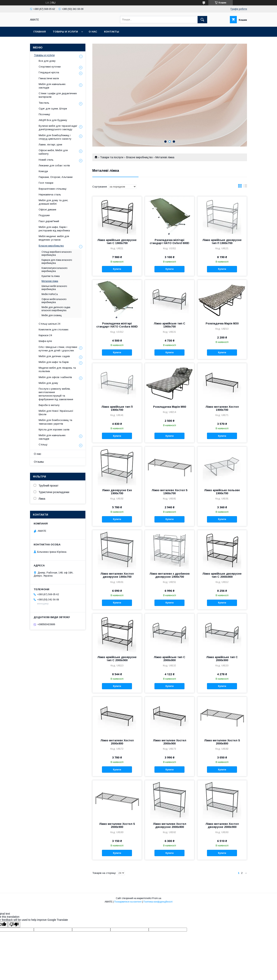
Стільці (43, 445)
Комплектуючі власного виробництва (54, 270)
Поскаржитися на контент (128, 902)
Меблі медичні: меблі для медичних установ (54, 238)
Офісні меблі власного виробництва (54, 301)
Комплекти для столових (54, 330)
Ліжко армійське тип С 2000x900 (222, 659)
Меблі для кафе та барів (54, 362)
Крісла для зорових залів (54, 430)
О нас (93, 32)
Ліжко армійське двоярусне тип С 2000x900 (117, 659)
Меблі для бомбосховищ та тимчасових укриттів (55, 422)
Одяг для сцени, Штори (53, 109)
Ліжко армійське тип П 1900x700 (117, 408)
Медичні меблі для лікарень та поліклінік (57, 370)
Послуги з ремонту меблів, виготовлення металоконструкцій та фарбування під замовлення (56, 394)
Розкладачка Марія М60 (170, 407)
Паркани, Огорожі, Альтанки (56, 177)
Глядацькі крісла (49, 72)
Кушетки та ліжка (51, 276)
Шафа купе (45, 341)
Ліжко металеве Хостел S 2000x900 (117, 825)
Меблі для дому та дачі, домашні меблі (53, 202)
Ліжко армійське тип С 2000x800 (169, 659)
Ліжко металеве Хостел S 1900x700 (170, 492)
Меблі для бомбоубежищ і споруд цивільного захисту (55, 137)
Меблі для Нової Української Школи (56, 413)
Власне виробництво (139, 157)
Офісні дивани (47, 210)
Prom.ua (157, 898)
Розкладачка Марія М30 (222, 323)
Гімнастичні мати (49, 78)
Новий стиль (46, 160)
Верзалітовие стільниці (53, 189)
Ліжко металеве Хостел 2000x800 (117, 742)
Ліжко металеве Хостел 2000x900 (170, 742)
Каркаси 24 (45, 335)
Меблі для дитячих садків (54, 356)
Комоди (43, 171)
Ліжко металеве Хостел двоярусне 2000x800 (170, 825)
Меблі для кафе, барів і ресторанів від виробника (54, 229)
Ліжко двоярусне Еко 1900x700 (117, 492)
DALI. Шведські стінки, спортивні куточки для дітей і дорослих (58, 349)
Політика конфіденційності (158, 902)
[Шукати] (202, 20)
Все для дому (47, 61)
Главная (40, 32)
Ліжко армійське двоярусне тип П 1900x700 (222, 242)
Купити (117, 269)
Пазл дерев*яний (49, 221)
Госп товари (46, 183)
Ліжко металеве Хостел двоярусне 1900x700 (117, 575)
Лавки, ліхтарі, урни (50, 145)
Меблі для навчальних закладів (52, 86)
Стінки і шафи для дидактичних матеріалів (58, 95)
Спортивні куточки (50, 67)
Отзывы (39, 462)
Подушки (44, 215)
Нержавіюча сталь (50, 195)
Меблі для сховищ (52, 315)
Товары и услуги (65, 32)
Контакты (112, 32)
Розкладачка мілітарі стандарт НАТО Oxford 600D (169, 242)
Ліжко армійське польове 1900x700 (222, 492)
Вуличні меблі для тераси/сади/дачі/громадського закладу (58, 128)
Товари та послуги (112, 157)
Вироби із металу (49, 405)
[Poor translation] (14, 925)
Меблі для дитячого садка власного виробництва (56, 309)
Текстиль (44, 103)
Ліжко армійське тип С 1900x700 (169, 325)
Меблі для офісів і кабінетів (55, 377)
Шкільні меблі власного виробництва (54, 288)
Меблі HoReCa (50, 294)
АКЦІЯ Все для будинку (53, 120)
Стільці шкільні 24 (49, 324)
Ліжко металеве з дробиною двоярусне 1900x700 (170, 575)
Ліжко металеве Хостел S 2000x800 (222, 742)
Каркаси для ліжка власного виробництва (57, 262)
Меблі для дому (48, 383)
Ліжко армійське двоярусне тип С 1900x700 (117, 242)
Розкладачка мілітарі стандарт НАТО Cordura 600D (117, 325)
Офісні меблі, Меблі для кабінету (53, 152)
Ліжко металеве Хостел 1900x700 (222, 408)
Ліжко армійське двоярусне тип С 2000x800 (222, 575)
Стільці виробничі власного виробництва (57, 253)
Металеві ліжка (50, 281)
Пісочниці (44, 114)
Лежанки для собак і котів (54, 165)
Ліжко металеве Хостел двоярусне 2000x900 (222, 825)
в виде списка (245, 187)
